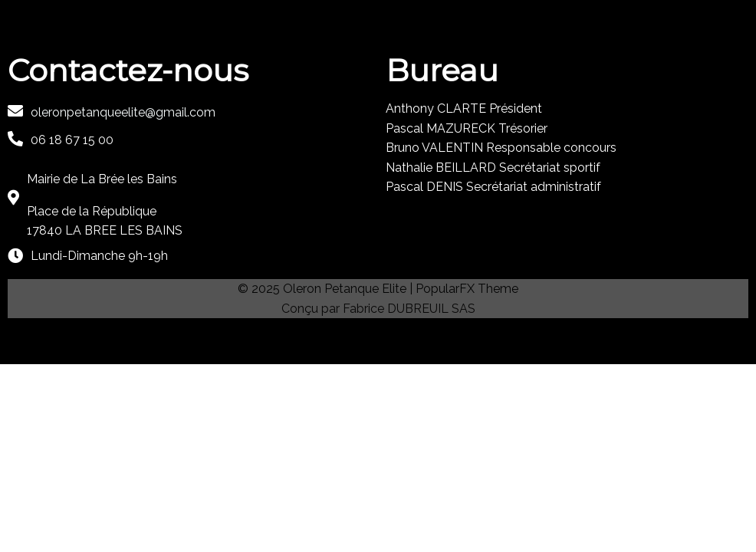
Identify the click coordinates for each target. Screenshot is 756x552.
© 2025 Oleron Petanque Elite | (327, 289)
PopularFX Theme (467, 289)
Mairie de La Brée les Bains (102, 179)
